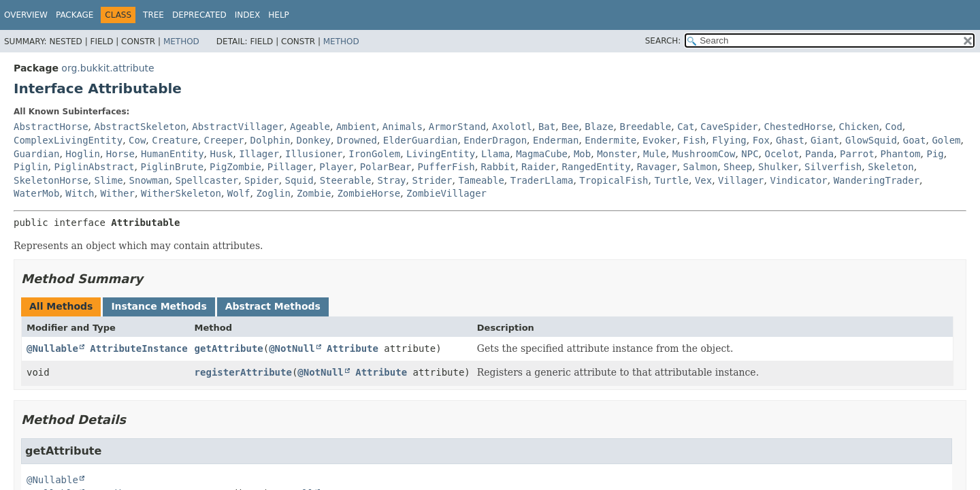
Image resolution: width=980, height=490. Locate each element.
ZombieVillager (446, 193)
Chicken (859, 127)
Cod (894, 127)
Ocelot (782, 154)
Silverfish (833, 167)
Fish (695, 140)
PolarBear (386, 167)
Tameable (481, 180)
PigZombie (235, 167)
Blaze (599, 127)
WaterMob (36, 193)
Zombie (314, 193)
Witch (80, 193)
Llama (495, 154)
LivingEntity (441, 154)
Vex (703, 180)
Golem (946, 140)
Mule (655, 154)
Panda (819, 154)
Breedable (645, 127)
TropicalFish (614, 180)
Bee (570, 127)
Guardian (36, 154)
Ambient (356, 127)
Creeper (224, 140)
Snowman (149, 180)
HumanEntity (173, 154)
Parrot (857, 154)
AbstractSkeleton (140, 127)
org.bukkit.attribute (108, 68)
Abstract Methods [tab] (273, 306)
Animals (403, 127)
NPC (750, 154)
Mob (582, 154)
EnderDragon (495, 140)
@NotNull (292, 348)
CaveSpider (729, 127)
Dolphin (271, 140)
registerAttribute (243, 372)
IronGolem (374, 154)
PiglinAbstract (94, 167)
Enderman (556, 140)
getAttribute (229, 348)
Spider (262, 180)
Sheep (738, 167)
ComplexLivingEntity (68, 140)
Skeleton (891, 167)
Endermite (610, 140)
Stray (391, 180)
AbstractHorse (51, 127)
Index (248, 15)
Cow (137, 140)
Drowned (357, 140)
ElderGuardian (421, 140)
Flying (729, 140)
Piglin (31, 167)
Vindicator (798, 180)
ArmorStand (457, 127)
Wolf (239, 193)
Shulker (778, 167)
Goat (915, 140)
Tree (153, 15)
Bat (547, 127)
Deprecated (199, 15)
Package (75, 15)
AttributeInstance (138, 348)
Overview (26, 15)
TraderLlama (542, 180)
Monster (617, 154)
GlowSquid (871, 140)
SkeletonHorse (51, 180)
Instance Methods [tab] (159, 306)
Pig (935, 154)
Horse (120, 154)
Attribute (353, 348)
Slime (108, 180)
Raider (539, 167)
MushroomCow (704, 154)
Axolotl (512, 127)
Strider (432, 180)
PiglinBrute (172, 167)
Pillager (290, 167)
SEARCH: (663, 41)
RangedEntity (597, 167)
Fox (761, 140)
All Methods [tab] (61, 306)
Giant (825, 140)
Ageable (310, 127)
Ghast (790, 140)
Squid (299, 180)
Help (279, 15)
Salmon (701, 167)
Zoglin (273, 193)
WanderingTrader (877, 180)
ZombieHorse (369, 193)
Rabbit (499, 167)
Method (181, 42)
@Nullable (52, 348)
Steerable (346, 180)
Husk (222, 154)
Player (337, 167)
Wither (117, 193)
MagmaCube (542, 154)
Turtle (671, 180)
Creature (175, 140)
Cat (686, 127)
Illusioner (314, 154)
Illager (259, 154)
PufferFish (446, 167)
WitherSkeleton (181, 193)
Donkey (313, 140)
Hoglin (83, 154)
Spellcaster (207, 180)
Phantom (901, 154)
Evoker (660, 140)
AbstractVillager (238, 127)
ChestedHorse (799, 127)
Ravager (657, 167)
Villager (741, 180)
